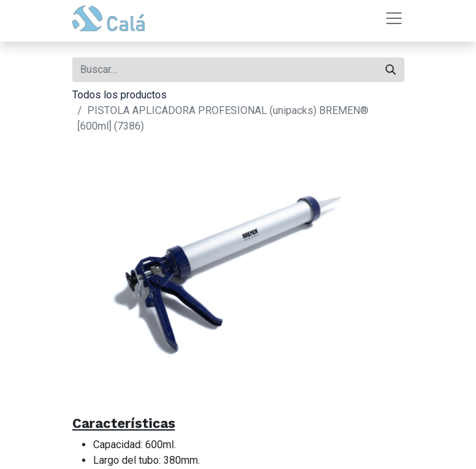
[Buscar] (391, 70)
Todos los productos (119, 95)
